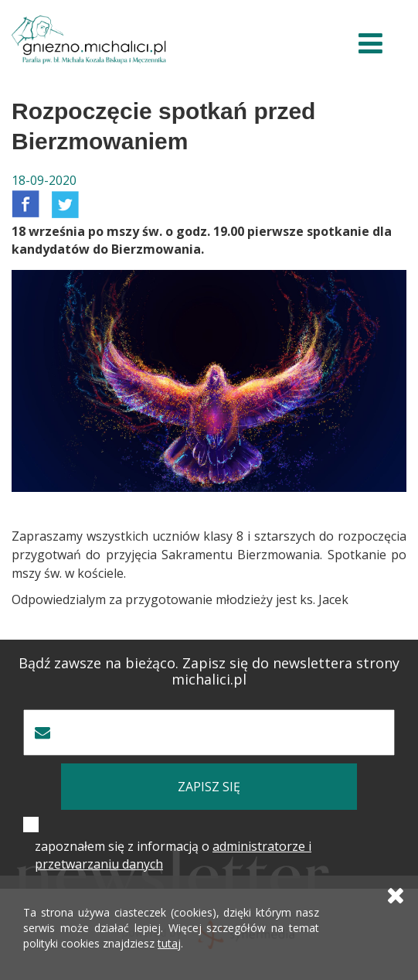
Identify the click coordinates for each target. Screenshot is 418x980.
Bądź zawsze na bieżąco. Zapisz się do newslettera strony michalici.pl (209, 671)
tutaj (169, 943)
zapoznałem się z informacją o (173, 855)
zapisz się (209, 787)
